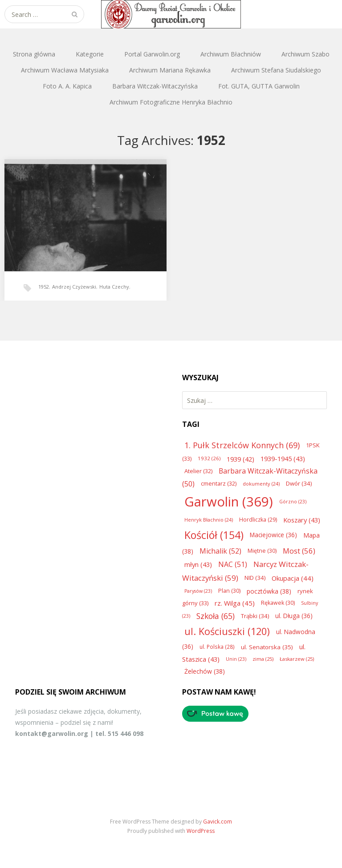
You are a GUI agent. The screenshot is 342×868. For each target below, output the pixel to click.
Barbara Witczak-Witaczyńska (155, 86)
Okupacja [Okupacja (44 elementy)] (293, 578)
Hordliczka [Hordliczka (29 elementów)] (258, 520)
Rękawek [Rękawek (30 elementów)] (278, 603)
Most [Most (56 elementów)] (299, 551)
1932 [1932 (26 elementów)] (209, 458)
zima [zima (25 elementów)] (263, 659)
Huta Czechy (114, 287)
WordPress (201, 831)
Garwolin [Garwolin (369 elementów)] (229, 502)
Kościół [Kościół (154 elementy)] (214, 535)
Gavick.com (218, 822)
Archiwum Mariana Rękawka (170, 70)
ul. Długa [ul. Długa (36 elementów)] (294, 616)
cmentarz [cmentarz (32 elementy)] (219, 483)
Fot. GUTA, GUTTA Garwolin (259, 86)
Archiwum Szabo (305, 54)
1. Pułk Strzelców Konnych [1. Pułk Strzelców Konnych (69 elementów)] (242, 445)
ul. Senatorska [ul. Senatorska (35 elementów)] (267, 647)
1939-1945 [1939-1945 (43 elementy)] (283, 458)
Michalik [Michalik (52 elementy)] (220, 551)
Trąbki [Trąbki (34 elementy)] (255, 616)
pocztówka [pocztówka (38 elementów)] (269, 591)
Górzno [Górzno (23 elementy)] (293, 502)
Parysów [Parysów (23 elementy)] (198, 591)
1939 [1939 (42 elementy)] (240, 459)
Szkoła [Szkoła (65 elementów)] (216, 616)
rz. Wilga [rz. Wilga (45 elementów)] (235, 603)
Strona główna (34, 54)
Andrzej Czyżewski (74, 287)
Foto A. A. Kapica (67, 86)
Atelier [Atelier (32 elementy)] (198, 471)
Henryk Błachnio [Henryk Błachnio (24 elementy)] (209, 520)
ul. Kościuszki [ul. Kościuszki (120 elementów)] (227, 631)
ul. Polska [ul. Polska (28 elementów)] (217, 647)
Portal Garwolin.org (152, 54)
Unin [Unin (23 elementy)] (236, 659)
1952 (44, 287)
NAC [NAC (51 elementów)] (233, 564)
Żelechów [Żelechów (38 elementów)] (205, 671)
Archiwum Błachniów (231, 54)
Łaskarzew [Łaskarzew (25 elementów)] (297, 659)
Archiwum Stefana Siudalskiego (276, 70)
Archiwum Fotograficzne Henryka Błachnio (171, 102)
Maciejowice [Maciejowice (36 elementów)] (273, 535)
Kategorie (90, 54)
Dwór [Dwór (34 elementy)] (299, 483)
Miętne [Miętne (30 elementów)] (262, 551)
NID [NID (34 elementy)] (255, 578)
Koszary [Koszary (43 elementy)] (302, 520)
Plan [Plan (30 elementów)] (229, 591)
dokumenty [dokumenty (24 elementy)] (261, 484)
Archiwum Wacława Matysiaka (65, 70)
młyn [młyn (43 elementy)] (198, 564)
